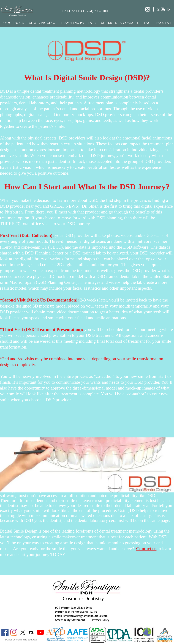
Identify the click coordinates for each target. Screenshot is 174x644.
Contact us (146, 549)
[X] (23, 632)
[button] (13, 23)
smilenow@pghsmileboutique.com (85, 616)
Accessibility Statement (70, 620)
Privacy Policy (100, 620)
